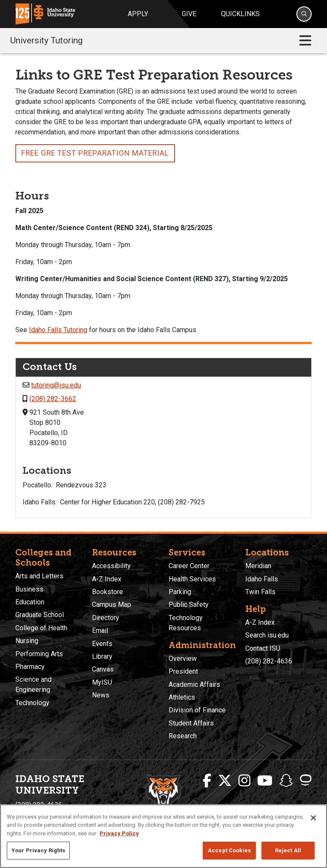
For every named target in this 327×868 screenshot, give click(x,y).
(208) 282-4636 (269, 661)
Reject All (288, 850)
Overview (183, 659)
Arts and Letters (39, 576)
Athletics (182, 697)
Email (100, 630)
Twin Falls (260, 592)
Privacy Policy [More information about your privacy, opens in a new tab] (119, 833)
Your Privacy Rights (38, 850)
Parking (180, 592)
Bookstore (108, 592)
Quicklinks (240, 14)
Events (102, 644)
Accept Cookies (229, 850)
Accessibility (111, 566)
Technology (32, 703)
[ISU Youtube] (265, 781)
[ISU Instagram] (244, 781)
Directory (106, 618)
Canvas (103, 669)
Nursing (27, 641)
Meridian (258, 566)
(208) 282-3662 (53, 399)
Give (189, 14)
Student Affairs (191, 723)
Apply (138, 14)
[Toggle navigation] (305, 41)
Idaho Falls (262, 579)
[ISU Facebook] (207, 781)
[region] (163, 836)
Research (183, 736)
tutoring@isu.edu (56, 385)
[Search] (304, 14)
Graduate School (40, 615)
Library (102, 656)
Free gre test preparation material (95, 153)
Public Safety (189, 605)
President (183, 671)
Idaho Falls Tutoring (58, 330)
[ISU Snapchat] (286, 781)
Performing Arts (39, 654)
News (101, 695)
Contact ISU (263, 648)
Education (30, 602)
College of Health (41, 628)
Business (29, 589)
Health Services (192, 579)
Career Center (189, 566)
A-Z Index (107, 579)
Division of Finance (197, 710)
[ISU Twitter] (225, 781)
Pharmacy (30, 667)
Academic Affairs (194, 684)
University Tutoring (46, 40)
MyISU (102, 682)
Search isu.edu (267, 635)
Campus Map (112, 605)
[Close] (313, 818)
